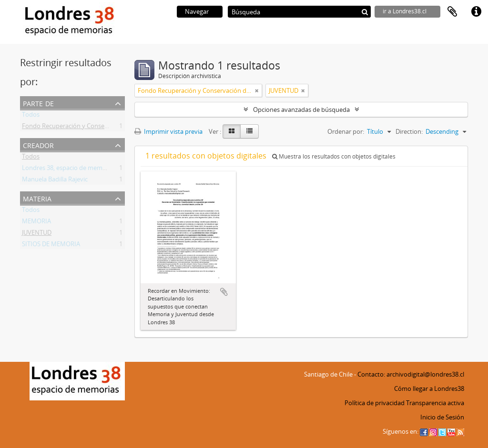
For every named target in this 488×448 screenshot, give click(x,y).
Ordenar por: (346, 131)
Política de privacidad (375, 403)
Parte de (38, 103)
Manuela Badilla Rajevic (55, 181)
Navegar (197, 11)
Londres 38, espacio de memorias (69, 169)
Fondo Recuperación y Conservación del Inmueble (93, 128)
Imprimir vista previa (168, 131)
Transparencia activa (435, 403)
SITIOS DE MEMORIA (51, 246)
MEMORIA (36, 223)
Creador (38, 144)
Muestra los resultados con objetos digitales (334, 156)
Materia (37, 198)
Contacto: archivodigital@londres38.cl (411, 374)
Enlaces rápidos (476, 12)
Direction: (409, 131)
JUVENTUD (37, 234)
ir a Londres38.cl (405, 11)
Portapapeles (452, 12)
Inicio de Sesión (442, 417)
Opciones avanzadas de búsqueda (301, 110)
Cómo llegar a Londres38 (429, 388)
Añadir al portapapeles (224, 292)
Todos (31, 116)
